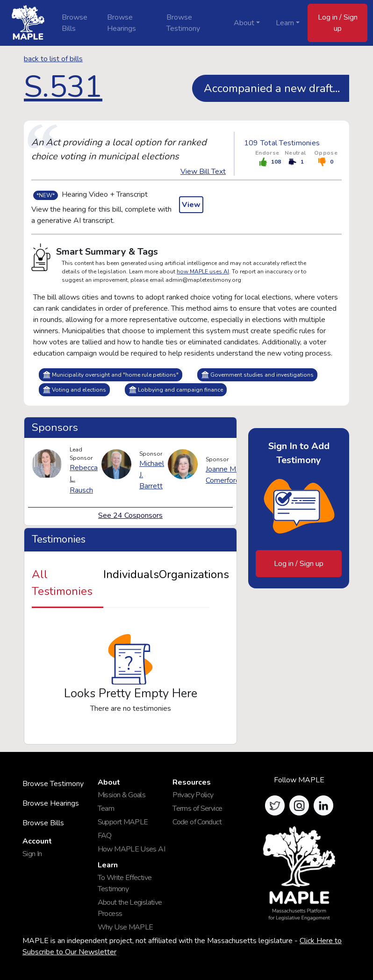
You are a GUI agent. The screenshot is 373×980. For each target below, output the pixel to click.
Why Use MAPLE (126, 927)
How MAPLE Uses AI (131, 849)
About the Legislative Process (130, 908)
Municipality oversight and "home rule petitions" (111, 375)
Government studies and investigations (257, 375)
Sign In (32, 854)
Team (106, 808)
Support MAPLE (123, 822)
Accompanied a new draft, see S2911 (276, 88)
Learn (285, 23)
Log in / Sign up (338, 23)
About (244, 23)
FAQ (105, 836)
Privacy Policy (193, 795)
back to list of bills (53, 59)
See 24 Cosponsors (130, 515)
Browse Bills (75, 23)
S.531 (63, 87)
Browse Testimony (183, 23)
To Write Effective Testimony (125, 883)
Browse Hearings (122, 23)
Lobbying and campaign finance (176, 390)
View (191, 205)
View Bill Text (203, 172)
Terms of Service (197, 808)
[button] (275, 805)
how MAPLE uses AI (203, 272)
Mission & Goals (122, 795)
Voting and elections (74, 390)
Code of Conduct (197, 822)
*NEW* (46, 195)
